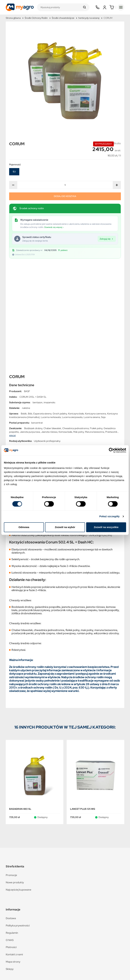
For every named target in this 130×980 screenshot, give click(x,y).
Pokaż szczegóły (110, 516)
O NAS (10, 833)
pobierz (63, 250)
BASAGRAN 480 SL (20, 702)
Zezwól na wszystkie (106, 527)
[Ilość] (65, 185)
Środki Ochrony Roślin (36, 18)
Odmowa (24, 527)
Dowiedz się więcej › (54, 227)
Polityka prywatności (18, 819)
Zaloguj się (107, 239)
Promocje (11, 769)
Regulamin (12, 826)
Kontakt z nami (14, 848)
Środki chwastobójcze (63, 18)
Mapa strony (13, 855)
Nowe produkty (15, 776)
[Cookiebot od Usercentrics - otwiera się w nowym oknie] (111, 450)
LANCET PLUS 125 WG (83, 702)
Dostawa (11, 812)
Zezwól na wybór (65, 527)
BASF (27, 285)
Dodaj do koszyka (65, 196)
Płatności (11, 841)
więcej (12, 329)
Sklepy (10, 862)
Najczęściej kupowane (19, 783)
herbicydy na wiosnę (89, 18)
